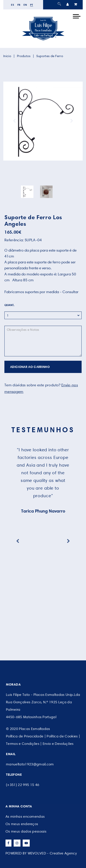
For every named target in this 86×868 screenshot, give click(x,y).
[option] (43, 121)
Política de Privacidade (25, 736)
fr (19, 5)
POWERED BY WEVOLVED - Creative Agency (41, 853)
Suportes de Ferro (50, 56)
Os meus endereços (22, 824)
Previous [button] (14, 121)
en (25, 5)
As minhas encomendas (25, 816)
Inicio (7, 56)
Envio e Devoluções (58, 744)
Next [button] (72, 121)
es (13, 5)
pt (32, 5)
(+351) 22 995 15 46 (23, 785)
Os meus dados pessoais (26, 831)
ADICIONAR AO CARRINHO (30, 367)
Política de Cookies (62, 736)
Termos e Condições (23, 744)
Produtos (24, 56)
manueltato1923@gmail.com (30, 764)
